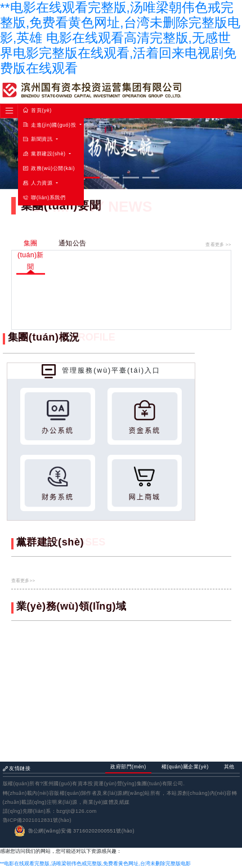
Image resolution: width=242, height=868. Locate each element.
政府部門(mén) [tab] (128, 767)
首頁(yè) (37, 110)
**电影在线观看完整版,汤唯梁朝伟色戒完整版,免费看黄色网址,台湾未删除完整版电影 (95, 863)
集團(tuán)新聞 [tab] (31, 255)
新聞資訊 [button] (39, 139)
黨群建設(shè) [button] (45, 154)
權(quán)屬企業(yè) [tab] (185, 767)
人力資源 (39, 183)
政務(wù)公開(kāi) (49, 168)
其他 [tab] (229, 767)
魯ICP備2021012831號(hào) (37, 820)
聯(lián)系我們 (44, 198)
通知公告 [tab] (72, 243)
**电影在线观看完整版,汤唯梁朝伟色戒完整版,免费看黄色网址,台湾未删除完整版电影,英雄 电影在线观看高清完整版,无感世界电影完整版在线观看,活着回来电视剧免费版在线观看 (120, 38)
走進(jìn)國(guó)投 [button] (50, 125)
